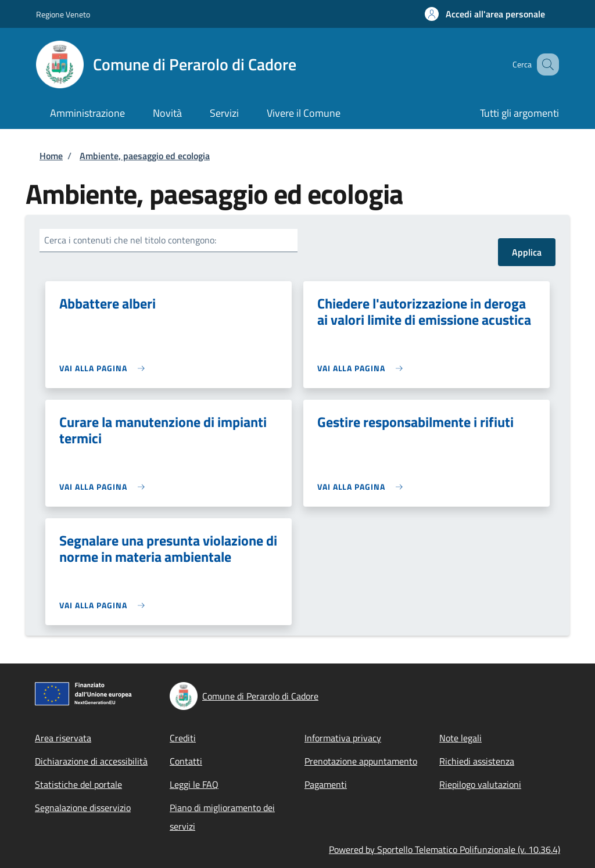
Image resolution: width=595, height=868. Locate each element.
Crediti (183, 738)
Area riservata (63, 738)
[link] (105, 368)
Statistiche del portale (78, 784)
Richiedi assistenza (477, 761)
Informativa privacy (343, 738)
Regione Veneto (63, 14)
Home (51, 156)
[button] (485, 14)
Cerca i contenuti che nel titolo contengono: (130, 240)
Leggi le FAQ (194, 784)
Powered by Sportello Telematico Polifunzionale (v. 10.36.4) (445, 849)
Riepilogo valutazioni (480, 784)
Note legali (460, 738)
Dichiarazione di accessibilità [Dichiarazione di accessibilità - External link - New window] (91, 761)
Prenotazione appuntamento (361, 761)
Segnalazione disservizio (83, 808)
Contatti (186, 761)
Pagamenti (326, 784)
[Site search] (545, 64)
